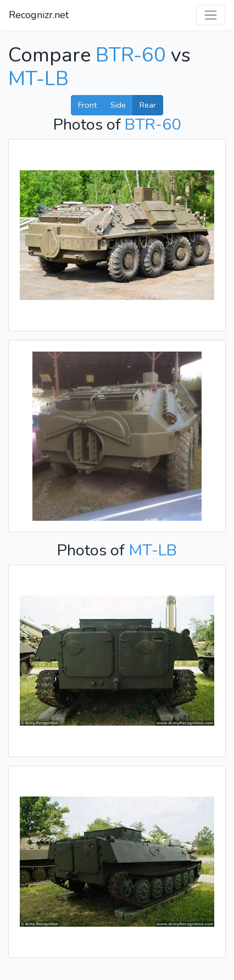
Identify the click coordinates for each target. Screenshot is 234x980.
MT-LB (38, 79)
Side (118, 105)
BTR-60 (131, 55)
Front (87, 105)
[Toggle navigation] (211, 15)
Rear (148, 105)
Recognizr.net (39, 15)
